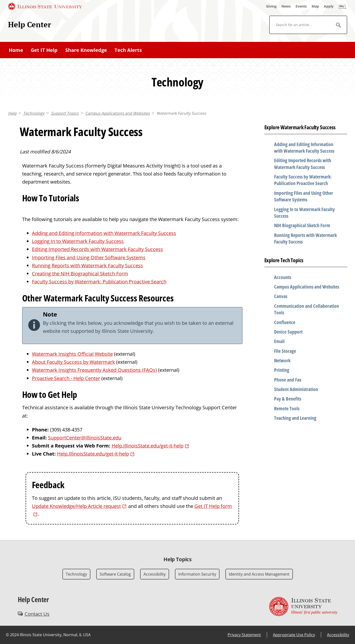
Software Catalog (115, 574)
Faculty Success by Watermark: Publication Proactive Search (99, 282)
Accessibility (155, 574)
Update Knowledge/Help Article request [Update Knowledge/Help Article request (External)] (76, 506)
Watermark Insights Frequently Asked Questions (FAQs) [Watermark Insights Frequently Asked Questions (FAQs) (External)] (94, 370)
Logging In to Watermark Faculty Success (78, 241)
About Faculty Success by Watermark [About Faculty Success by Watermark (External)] (73, 362)
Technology (34, 113)
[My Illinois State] (342, 6)
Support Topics (65, 113)
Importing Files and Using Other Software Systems (89, 257)
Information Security (197, 574)
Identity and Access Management (259, 574)
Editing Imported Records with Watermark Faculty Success (97, 249)
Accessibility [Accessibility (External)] (338, 635)
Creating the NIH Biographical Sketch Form (80, 274)
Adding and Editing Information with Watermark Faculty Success (104, 233)
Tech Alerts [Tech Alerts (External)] (128, 50)
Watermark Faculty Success (181, 113)
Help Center (29, 24)
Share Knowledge (86, 50)
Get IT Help (44, 50)
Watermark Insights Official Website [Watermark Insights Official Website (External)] (72, 354)
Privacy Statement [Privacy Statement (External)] (244, 635)
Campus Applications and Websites (118, 113)
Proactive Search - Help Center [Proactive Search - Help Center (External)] (66, 378)
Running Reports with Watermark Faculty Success (87, 266)
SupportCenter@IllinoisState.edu (85, 438)
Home (16, 50)
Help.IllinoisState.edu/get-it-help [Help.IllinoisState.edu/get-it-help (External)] (148, 446)
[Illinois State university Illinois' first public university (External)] (303, 607)
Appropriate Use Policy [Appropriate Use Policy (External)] (294, 635)
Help (12, 113)
